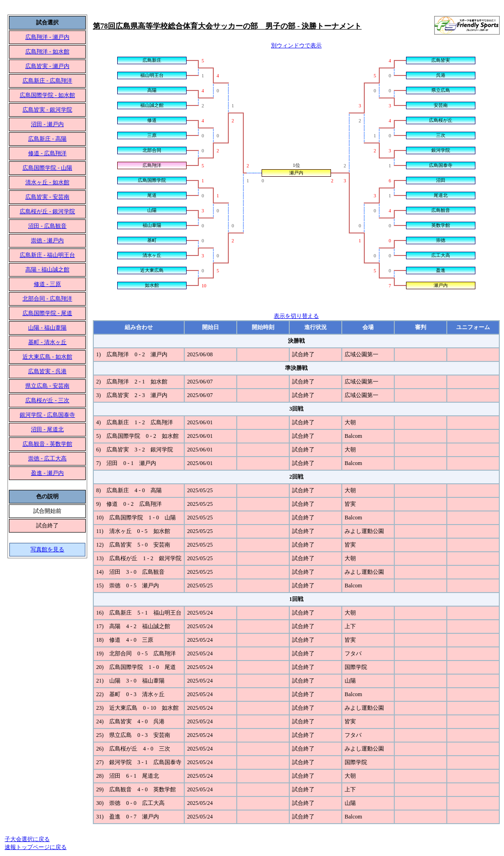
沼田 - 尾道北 (47, 429)
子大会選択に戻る (27, 839)
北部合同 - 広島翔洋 (47, 299)
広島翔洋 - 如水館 (47, 52)
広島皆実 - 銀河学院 (47, 110)
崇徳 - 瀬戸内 (47, 240)
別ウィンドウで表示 (296, 45)
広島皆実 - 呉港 (47, 371)
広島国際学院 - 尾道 (47, 313)
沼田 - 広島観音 (47, 226)
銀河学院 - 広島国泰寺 (47, 415)
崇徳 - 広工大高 (47, 458)
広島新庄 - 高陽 (47, 139)
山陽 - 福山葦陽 (47, 328)
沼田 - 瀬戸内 (47, 124)
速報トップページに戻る (36, 847)
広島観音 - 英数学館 (47, 444)
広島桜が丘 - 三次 (47, 400)
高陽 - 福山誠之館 (47, 270)
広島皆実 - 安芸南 (47, 197)
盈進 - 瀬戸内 (47, 473)
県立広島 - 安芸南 (47, 386)
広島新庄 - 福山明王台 (47, 255)
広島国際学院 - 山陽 (47, 168)
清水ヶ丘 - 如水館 (47, 182)
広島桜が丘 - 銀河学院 (47, 211)
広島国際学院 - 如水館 (47, 95)
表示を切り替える (296, 316)
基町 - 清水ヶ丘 (47, 342)
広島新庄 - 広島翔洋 (47, 81)
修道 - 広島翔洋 (47, 153)
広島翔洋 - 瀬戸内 (47, 37)
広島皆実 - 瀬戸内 (47, 66)
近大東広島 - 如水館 (47, 357)
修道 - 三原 (47, 284)
